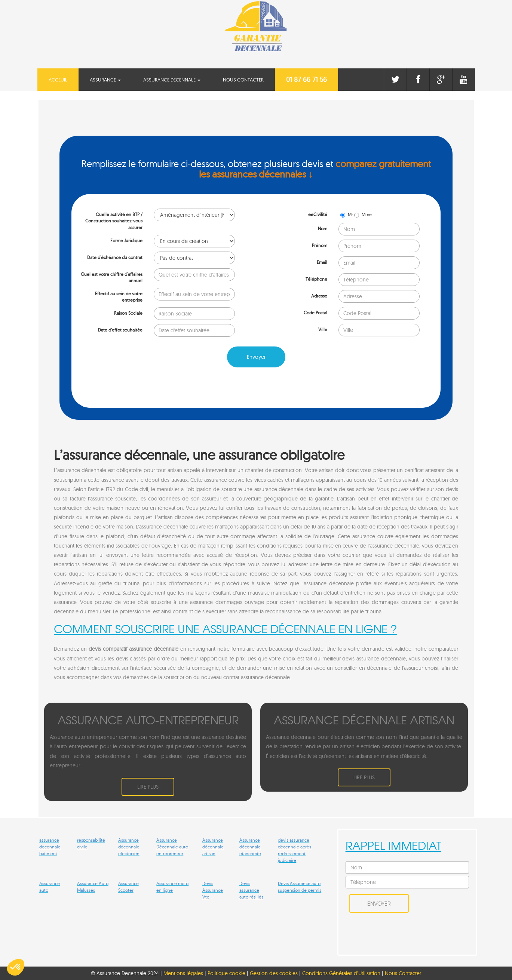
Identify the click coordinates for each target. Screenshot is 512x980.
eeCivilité (318, 214)
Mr (347, 214)
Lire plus (148, 786)
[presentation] (128, 388)
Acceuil (64, 79)
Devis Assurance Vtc (213, 890)
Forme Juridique (126, 241)
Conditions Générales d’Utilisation (342, 973)
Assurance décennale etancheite (250, 846)
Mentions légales (183, 973)
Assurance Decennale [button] (172, 80)
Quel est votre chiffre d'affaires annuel (112, 277)
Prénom (320, 245)
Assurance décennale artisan (213, 846)
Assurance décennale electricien (129, 846)
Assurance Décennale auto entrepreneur (172, 846)
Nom (323, 229)
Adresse (319, 296)
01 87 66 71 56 (306, 79)
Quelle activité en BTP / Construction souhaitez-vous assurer (114, 221)
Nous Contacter (243, 80)
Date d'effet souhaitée (120, 330)
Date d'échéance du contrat (115, 257)
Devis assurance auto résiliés (251, 890)
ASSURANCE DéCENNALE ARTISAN (364, 719)
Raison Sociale (128, 313)
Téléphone (316, 279)
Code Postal (315, 313)
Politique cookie (226, 973)
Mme (363, 214)
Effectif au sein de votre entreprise (119, 297)
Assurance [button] (105, 80)
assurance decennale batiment (50, 846)
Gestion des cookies (274, 973)
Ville (323, 329)
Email (322, 262)
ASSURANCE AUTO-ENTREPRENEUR (148, 719)
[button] (16, 967)
